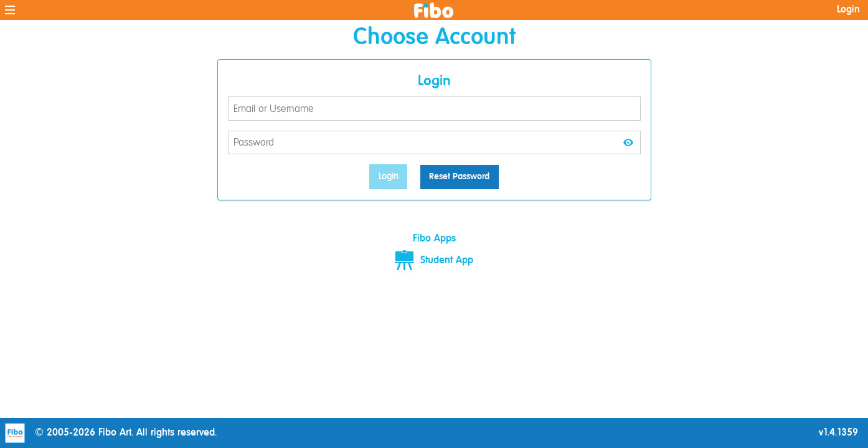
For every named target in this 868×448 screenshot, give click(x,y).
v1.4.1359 (838, 433)
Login (848, 10)
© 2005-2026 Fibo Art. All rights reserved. (111, 433)
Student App (434, 261)
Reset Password (459, 177)
